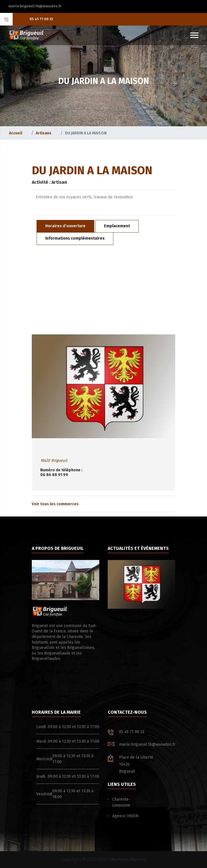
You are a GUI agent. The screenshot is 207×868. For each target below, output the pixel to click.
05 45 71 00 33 (41, 19)
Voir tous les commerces (55, 504)
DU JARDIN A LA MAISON (86, 133)
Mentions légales (128, 859)
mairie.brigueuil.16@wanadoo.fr (35, 6)
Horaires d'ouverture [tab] (65, 226)
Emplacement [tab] (117, 226)
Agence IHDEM (125, 816)
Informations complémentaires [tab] (75, 238)
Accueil (16, 133)
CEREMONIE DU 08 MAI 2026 (141, 587)
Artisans (44, 133)
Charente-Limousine (121, 802)
